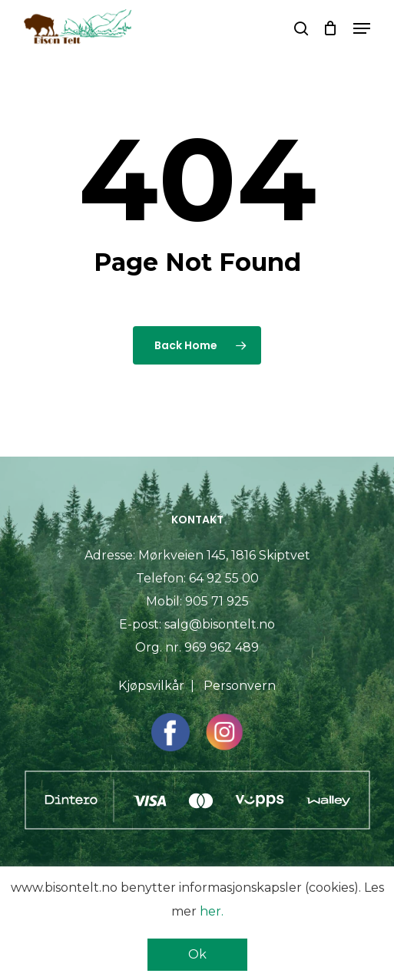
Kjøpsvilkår (151, 686)
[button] (362, 28)
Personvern (240, 686)
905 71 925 (217, 601)
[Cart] (331, 28)
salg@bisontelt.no (220, 624)
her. (212, 911)
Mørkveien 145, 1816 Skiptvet (224, 555)
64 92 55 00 (224, 578)
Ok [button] (197, 954)
